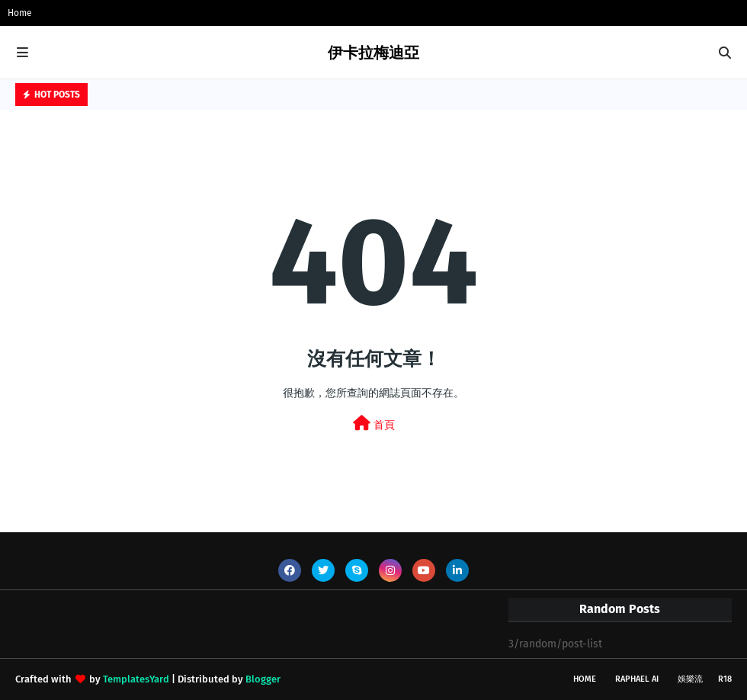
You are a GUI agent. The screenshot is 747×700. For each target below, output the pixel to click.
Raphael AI (637, 679)
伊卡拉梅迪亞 (373, 53)
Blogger (263, 679)
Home (20, 13)
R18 (725, 679)
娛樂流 (690, 679)
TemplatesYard (136, 679)
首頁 (374, 424)
